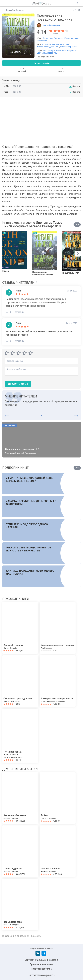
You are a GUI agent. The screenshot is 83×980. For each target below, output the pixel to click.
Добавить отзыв (18, 384)
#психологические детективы (56, 44)
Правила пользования (42, 964)
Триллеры (59, 38)
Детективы (48, 38)
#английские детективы (48, 47)
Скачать (76, 86)
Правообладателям (42, 969)
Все (77, 224)
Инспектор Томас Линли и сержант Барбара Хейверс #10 (56, 52)
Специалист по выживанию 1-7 (22, 449)
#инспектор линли (69, 47)
